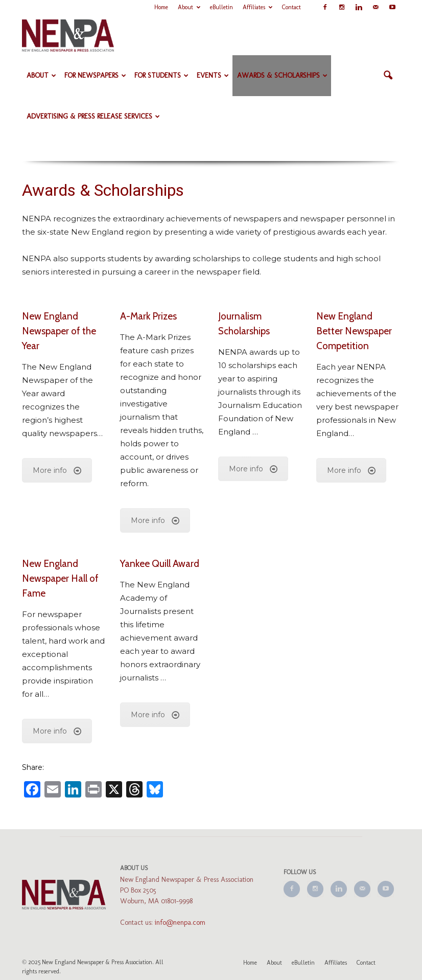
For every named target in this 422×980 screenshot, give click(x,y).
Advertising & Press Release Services (93, 116)
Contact (291, 7)
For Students (161, 75)
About (189, 7)
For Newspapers (95, 75)
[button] (388, 76)
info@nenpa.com (180, 922)
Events (213, 75)
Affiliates (257, 7)
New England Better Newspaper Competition (354, 331)
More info (57, 470)
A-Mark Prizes (148, 316)
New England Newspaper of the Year (59, 331)
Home (161, 7)
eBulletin (221, 7)
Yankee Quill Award (160, 564)
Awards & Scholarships (282, 75)
